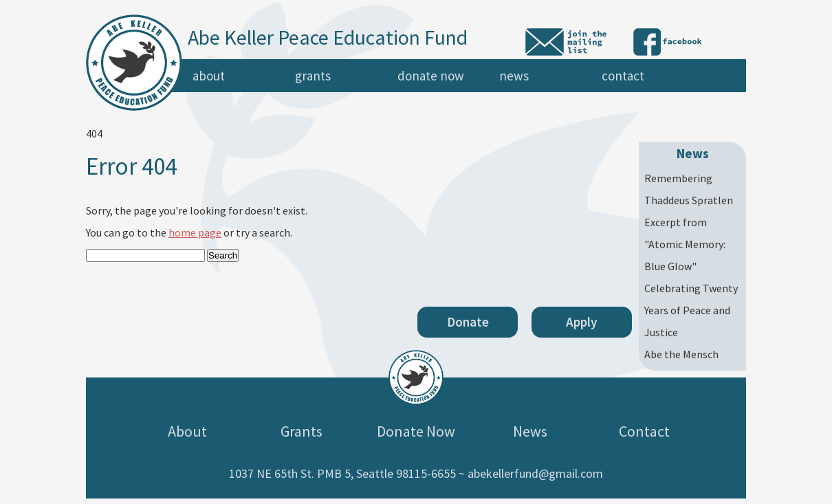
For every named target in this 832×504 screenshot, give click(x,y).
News (514, 76)
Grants (313, 76)
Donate (468, 322)
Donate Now (431, 76)
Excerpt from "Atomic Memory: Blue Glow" (685, 244)
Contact (623, 76)
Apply (582, 322)
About (209, 76)
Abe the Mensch (681, 354)
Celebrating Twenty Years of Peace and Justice (691, 310)
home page (195, 232)
